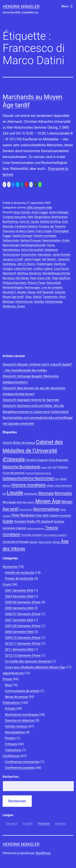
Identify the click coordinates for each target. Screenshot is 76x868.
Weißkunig (9, 306)
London (38, 269)
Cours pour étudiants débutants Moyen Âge (35, 667)
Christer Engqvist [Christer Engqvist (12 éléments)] (37, 460)
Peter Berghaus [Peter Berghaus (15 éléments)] (23, 515)
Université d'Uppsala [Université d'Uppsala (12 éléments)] (16, 542)
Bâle (30, 217)
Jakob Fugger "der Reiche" (40, 259)
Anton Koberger (59, 212)
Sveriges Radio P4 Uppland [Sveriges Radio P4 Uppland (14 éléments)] (33, 521)
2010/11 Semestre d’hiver (23, 643)
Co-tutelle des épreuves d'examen (28, 661)
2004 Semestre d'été (19, 596)
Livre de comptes (52, 287)
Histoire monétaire (45, 236)
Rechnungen (32, 287)
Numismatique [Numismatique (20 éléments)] (46, 509)
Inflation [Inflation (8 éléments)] (50, 486)
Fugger (7, 236)
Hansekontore (11, 250)
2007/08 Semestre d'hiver (23, 626)
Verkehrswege (54, 302)
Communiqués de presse (22, 691)
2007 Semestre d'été (19, 620)
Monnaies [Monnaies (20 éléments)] (63, 493)
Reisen (32, 292)
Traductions (13, 750)
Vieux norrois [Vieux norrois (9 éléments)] (45, 542)
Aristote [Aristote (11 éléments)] (7, 443)
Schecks (60, 292)
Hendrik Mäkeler (21, 7)
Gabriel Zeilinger (22, 236)
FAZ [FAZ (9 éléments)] (49, 467)
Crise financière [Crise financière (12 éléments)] (58, 460)
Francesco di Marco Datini (19, 231)
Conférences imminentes (22, 762)
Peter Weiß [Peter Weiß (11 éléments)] (42, 516)
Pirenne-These (36, 283)
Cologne (8, 269)
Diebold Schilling (50, 222)
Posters (10, 738)
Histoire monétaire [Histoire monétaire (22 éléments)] (28, 485)
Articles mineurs (16, 726)
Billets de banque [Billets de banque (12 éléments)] (24, 443)
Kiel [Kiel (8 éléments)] (4, 494)
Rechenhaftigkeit (13, 287)
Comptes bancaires (15, 217)
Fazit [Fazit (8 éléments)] (54, 467)
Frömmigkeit (61, 231)
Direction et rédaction (20, 720)
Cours (7, 584)
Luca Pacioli (61, 269)
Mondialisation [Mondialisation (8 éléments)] (31, 494)
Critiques (11, 744)
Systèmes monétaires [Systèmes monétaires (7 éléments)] (35, 528)
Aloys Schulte (22, 212)
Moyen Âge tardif (13, 297)
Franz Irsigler (44, 231)
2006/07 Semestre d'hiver (23, 614)
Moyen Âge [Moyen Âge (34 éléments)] (48, 501)
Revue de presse (16, 697)
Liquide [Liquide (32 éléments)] (15, 493)
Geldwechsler (11, 240)
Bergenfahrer (42, 217)
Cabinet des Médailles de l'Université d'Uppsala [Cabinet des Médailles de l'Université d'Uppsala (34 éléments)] (33, 451)
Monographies (15, 732)
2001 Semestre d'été (19, 590)
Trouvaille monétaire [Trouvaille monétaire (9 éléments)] (31, 535)
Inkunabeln (44, 255)
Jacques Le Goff (13, 259)
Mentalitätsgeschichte (56, 273)
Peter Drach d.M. (40, 278)
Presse (7, 679)
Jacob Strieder (61, 255)
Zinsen (21, 306)
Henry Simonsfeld (32, 250)
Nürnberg (8, 278)
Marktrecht (9, 273)
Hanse (51, 245)
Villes (28, 297)
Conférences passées (20, 768)
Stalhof (37, 297)
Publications (11, 703)
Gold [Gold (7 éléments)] (57, 479)
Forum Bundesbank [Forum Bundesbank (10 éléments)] (14, 473)
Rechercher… (12, 777)
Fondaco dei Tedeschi (52, 226)
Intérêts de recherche (20, 573)
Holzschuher (29, 255)
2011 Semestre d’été (19, 649)
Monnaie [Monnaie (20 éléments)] (46, 493)
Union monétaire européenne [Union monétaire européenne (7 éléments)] (55, 535)
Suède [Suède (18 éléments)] (8, 521)
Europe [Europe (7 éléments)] (44, 467)
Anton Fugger (40, 212)
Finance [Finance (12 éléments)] (63, 467)
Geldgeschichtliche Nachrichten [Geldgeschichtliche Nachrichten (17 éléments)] (28, 478)
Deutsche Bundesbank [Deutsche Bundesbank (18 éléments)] (21, 467)
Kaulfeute (60, 264)
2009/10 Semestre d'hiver (23, 638)
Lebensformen (23, 269)
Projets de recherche (19, 578)
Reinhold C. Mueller (14, 292)
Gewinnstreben (51, 240)
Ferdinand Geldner (26, 226)
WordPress (43, 853)
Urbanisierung (24, 302)
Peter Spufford (61, 278)
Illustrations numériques (22, 715)
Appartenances (13, 673)
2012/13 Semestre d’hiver (23, 655)
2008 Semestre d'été (19, 632)
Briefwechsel (60, 217)
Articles (10, 708)
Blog (8, 685)
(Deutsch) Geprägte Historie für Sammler (31, 400)
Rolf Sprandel (45, 292)
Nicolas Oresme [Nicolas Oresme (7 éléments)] (26, 510)
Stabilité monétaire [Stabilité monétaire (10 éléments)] (60, 516)
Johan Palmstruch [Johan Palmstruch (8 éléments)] (63, 486)
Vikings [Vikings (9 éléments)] (56, 542)
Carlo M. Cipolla (29, 222)
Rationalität (54, 283)
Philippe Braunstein (14, 283)
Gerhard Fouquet (31, 240)
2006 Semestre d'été (39, 208)
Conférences (11, 756)
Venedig (39, 302)
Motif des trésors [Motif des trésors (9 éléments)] (26, 502)
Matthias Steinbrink (29, 273)
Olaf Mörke (22, 278)
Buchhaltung (10, 222)
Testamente (50, 297)
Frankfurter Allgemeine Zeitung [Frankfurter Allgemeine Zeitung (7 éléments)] (38, 473)
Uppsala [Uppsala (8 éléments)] (33, 542)
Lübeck (48, 269)
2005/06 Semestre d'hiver (23, 602)
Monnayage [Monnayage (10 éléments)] (9, 502)
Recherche (10, 567)
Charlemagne (44, 264)
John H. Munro (26, 264)
